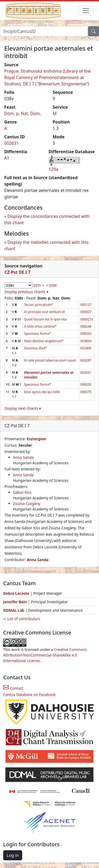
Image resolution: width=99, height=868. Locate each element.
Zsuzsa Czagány (27, 503)
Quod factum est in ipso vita (45, 319)
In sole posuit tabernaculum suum (50, 360)
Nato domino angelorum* (44, 341)
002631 (11, 143)
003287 (86, 360)
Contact (13, 688)
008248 (86, 326)
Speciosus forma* (37, 334)
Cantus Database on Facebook (29, 695)
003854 (86, 341)
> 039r (51, 285)
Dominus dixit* (36, 348)
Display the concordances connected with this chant (47, 219)
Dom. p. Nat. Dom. (23, 113)
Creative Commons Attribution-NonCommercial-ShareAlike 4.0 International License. (45, 655)
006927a (87, 319)
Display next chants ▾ (23, 408)
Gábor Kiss (22, 492)
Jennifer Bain (16, 602)
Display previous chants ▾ (26, 292)
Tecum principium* (39, 305)
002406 (86, 348)
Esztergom (36, 439)
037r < (39, 285)
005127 (86, 305)
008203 (86, 334)
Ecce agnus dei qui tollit (42, 392)
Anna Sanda (23, 457)
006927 (86, 312)
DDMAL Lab (14, 610)
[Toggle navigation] (86, 11)
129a (53, 169)
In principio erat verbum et (44, 312)
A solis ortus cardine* (40, 326)
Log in (13, 855)
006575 (86, 392)
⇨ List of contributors (22, 619)
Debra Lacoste (16, 593)
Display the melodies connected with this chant (46, 245)
